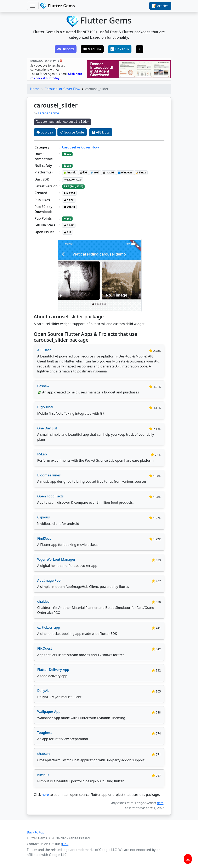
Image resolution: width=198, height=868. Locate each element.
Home (35, 89)
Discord (66, 49)
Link (65, 844)
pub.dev (45, 132)
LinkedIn (120, 49)
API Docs (101, 132)
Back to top (36, 832)
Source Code (72, 132)
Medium (92, 49)
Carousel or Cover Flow (62, 89)
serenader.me (49, 113)
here (45, 795)
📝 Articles (160, 6)
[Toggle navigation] (33, 6)
